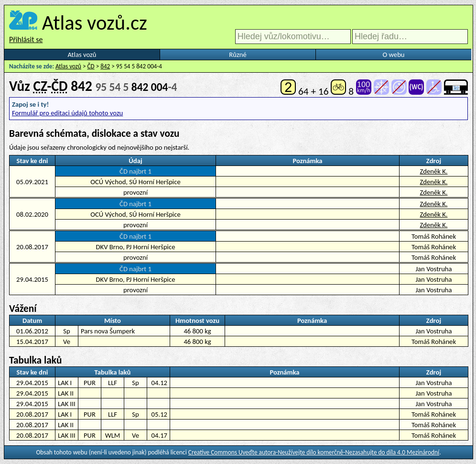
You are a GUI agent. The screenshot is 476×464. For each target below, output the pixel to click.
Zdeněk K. (433, 171)
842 (105, 66)
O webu (393, 55)
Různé (238, 55)
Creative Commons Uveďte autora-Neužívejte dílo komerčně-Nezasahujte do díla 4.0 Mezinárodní (314, 452)
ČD (91, 66)
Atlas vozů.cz (95, 22)
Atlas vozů (82, 55)
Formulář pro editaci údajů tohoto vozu (67, 113)
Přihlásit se (26, 39)
